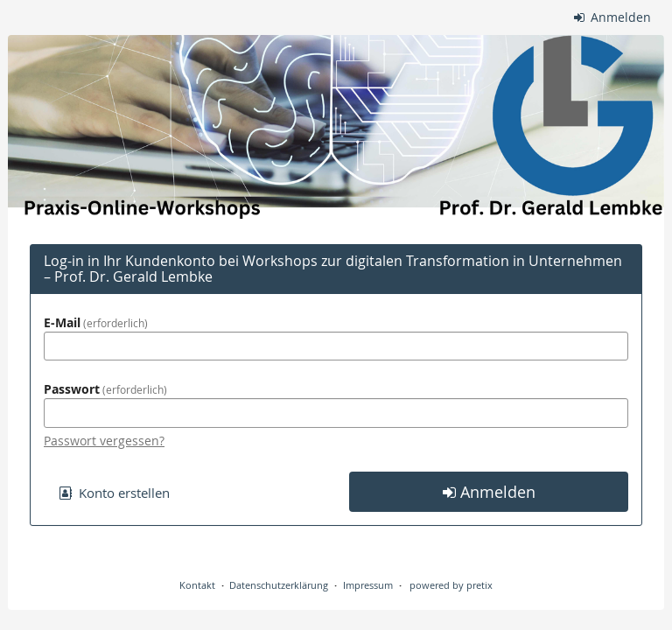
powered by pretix (451, 585)
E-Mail (96, 322)
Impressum (368, 585)
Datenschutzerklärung (279, 585)
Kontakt (197, 585)
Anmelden (613, 17)
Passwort (105, 389)
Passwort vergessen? (104, 441)
